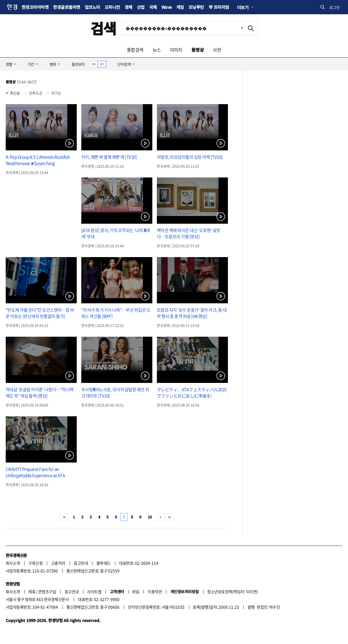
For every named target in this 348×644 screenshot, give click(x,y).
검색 (103, 28)
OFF (102, 64)
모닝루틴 (196, 7)
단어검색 (124, 64)
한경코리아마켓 (35, 7)
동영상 (198, 50)
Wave (167, 7)
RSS (136, 591)
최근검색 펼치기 (238, 28)
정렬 (9, 64)
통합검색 (135, 50)
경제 (129, 7)
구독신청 (35, 563)
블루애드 (104, 563)
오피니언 (112, 7)
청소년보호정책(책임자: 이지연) (232, 591)
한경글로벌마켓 (66, 7)
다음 (161, 517)
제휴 (32, 591)
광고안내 (81, 563)
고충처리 (58, 563)
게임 (180, 7)
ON (94, 64)
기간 (31, 64)
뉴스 (157, 50)
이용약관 (155, 591)
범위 (53, 64)
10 (150, 517)
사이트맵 (94, 591)
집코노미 (92, 7)
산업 (141, 7)
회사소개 (13, 563)
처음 (64, 517)
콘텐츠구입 (47, 591)
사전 (217, 50)
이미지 (176, 50)
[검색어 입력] (183, 28)
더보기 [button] (243, 7)
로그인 (335, 7)
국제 (153, 7)
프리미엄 (221, 7)
